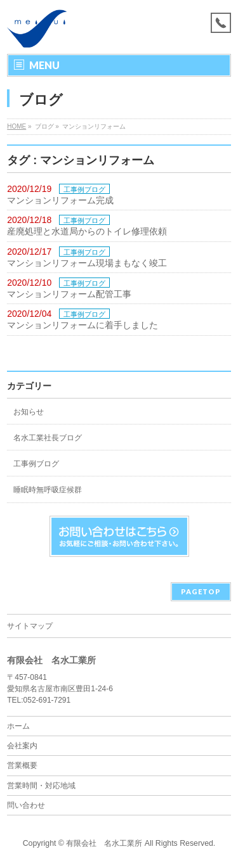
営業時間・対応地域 (41, 786)
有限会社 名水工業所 (104, 843)
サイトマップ (30, 626)
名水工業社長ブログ (48, 438)
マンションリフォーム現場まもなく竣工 (87, 263)
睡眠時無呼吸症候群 (48, 490)
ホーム (18, 726)
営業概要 (22, 765)
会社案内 (22, 746)
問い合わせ (26, 805)
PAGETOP (201, 591)
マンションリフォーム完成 (60, 200)
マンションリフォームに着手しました (83, 325)
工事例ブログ (84, 189)
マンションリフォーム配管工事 (69, 294)
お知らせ (29, 412)
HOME (17, 126)
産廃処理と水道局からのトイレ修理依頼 (87, 231)
